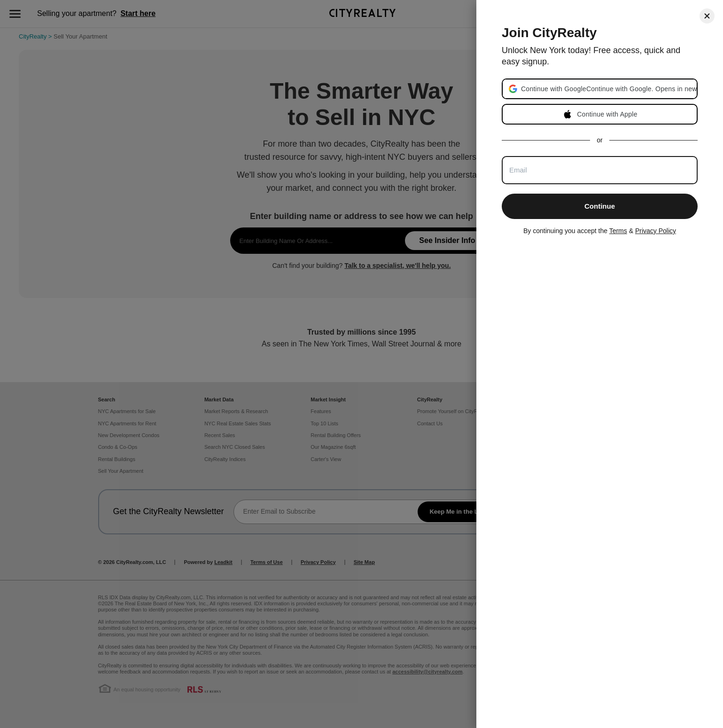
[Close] (707, 16)
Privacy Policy (656, 231)
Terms (618, 231)
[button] (609, 89)
